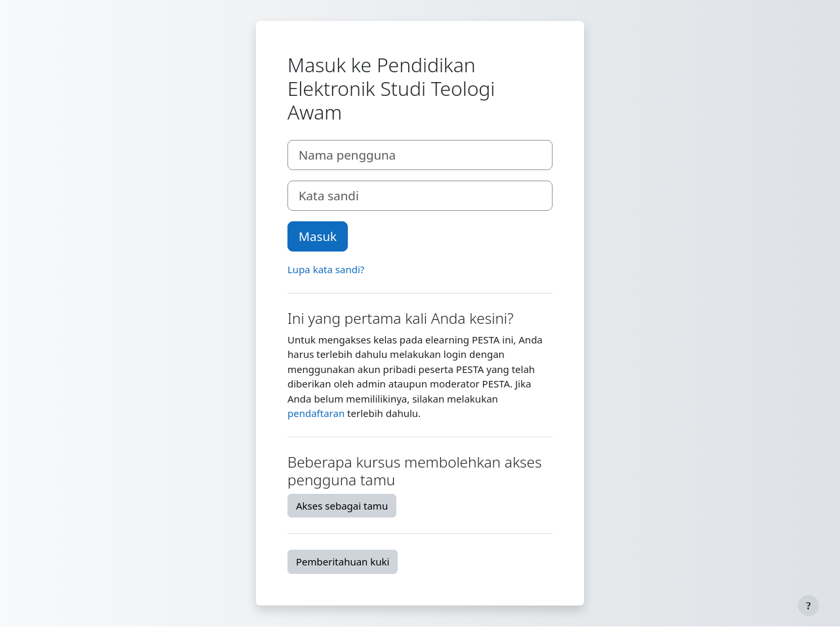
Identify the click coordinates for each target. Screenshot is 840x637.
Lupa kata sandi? (326, 269)
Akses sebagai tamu (342, 506)
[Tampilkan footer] (808, 605)
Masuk (318, 236)
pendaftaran (316, 413)
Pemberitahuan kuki (343, 561)
